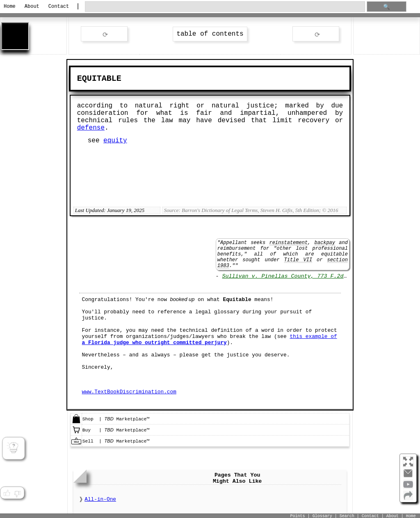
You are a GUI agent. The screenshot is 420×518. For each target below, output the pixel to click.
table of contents (210, 34)
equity (115, 141)
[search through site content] (225, 7)
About (32, 7)
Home (10, 7)
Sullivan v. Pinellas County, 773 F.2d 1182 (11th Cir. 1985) (319, 276)
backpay (325, 243)
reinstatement (288, 243)
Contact (59, 7)
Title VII (298, 260)
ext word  (316, 34)
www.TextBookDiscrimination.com (129, 392)
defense (91, 128)
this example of (210, 340)
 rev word (104, 34)
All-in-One (100, 499)
